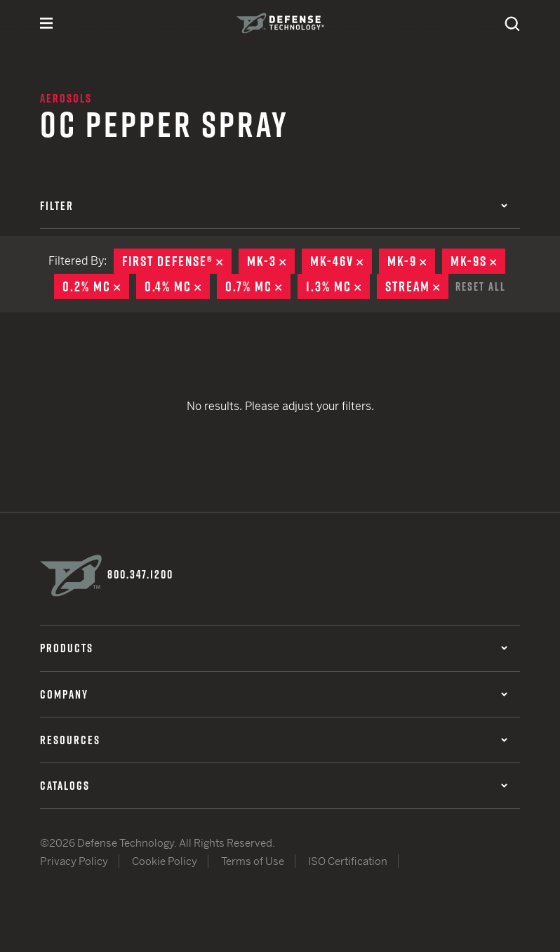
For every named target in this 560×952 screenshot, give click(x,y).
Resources (274, 739)
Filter (274, 206)
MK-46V (341, 261)
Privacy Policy (74, 860)
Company (274, 693)
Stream (417, 286)
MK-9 (411, 261)
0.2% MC (96, 286)
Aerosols (66, 98)
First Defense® (177, 261)
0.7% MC (258, 286)
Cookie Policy (165, 860)
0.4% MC (177, 286)
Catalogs (274, 784)
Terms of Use (253, 860)
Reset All (481, 286)
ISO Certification (348, 860)
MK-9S (478, 261)
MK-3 (271, 261)
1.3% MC (338, 286)
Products (274, 647)
